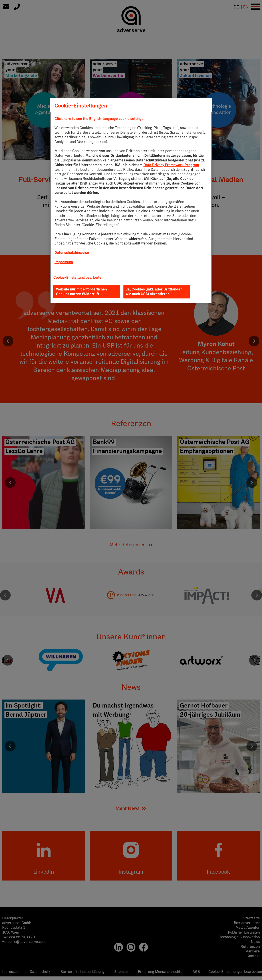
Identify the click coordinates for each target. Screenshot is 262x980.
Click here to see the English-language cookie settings (99, 119)
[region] (131, 201)
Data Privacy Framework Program (171, 165)
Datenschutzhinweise (72, 253)
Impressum (64, 262)
